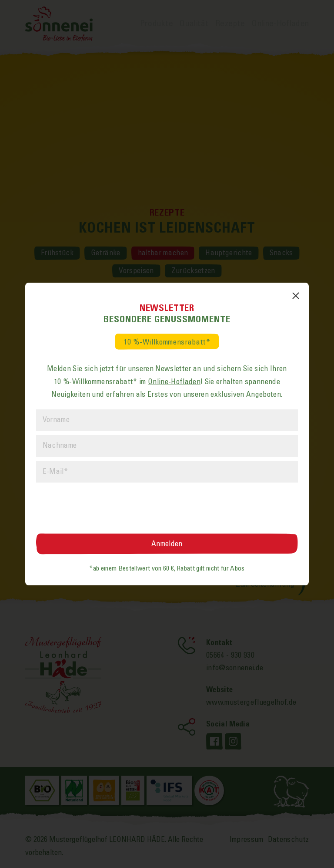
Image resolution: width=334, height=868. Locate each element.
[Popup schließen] (296, 296)
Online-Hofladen (174, 382)
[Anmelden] (167, 544)
